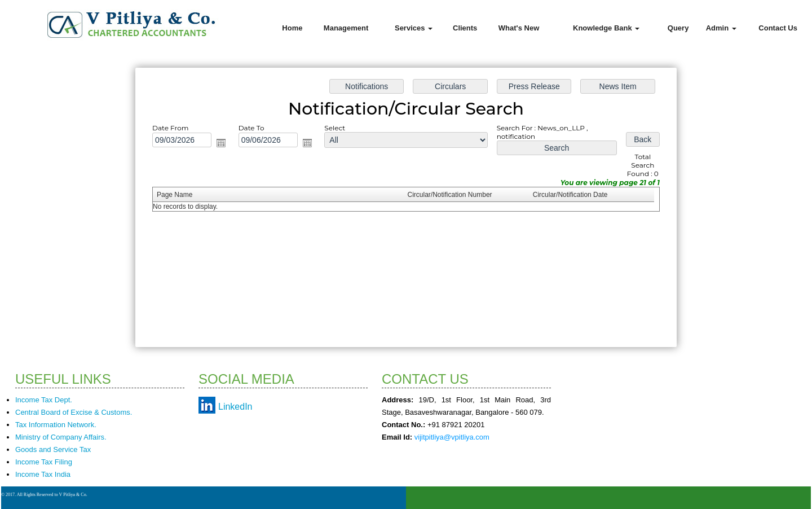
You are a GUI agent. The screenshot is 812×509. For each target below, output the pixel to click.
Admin (721, 28)
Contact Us (778, 28)
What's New (519, 28)
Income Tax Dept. (44, 400)
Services (414, 28)
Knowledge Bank (606, 28)
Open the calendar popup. (231, 146)
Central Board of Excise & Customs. (74, 412)
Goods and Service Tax (53, 449)
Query (678, 28)
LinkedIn (235, 407)
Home (292, 28)
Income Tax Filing (44, 462)
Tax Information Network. (56, 425)
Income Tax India (43, 474)
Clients (465, 28)
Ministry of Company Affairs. (61, 437)
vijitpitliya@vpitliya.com (452, 437)
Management (346, 28)
